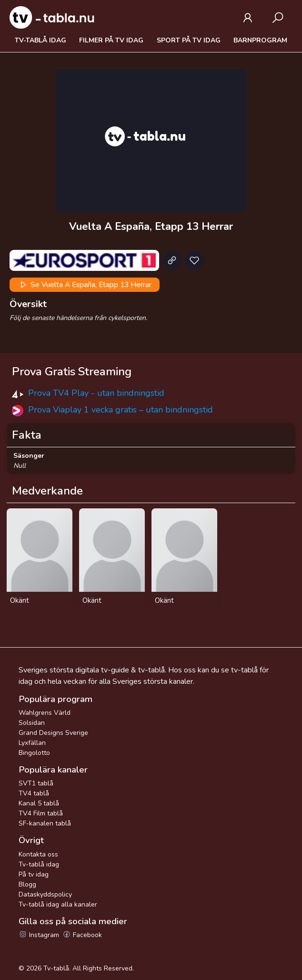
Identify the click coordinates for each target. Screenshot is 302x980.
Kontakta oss (38, 854)
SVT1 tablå (36, 783)
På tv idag (34, 874)
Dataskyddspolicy (45, 894)
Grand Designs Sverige (53, 733)
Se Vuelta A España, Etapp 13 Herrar (85, 285)
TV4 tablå (34, 793)
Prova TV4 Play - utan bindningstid (96, 393)
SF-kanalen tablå (45, 823)
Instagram (39, 935)
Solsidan (32, 723)
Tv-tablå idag (40, 40)
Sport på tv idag (189, 40)
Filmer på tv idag (111, 40)
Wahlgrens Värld (45, 713)
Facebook (82, 935)
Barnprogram (260, 40)
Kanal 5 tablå (39, 803)
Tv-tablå (56, 968)
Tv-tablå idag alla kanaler (58, 904)
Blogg (27, 884)
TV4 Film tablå (41, 813)
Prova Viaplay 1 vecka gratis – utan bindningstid (121, 410)
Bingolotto (34, 753)
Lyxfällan (32, 743)
